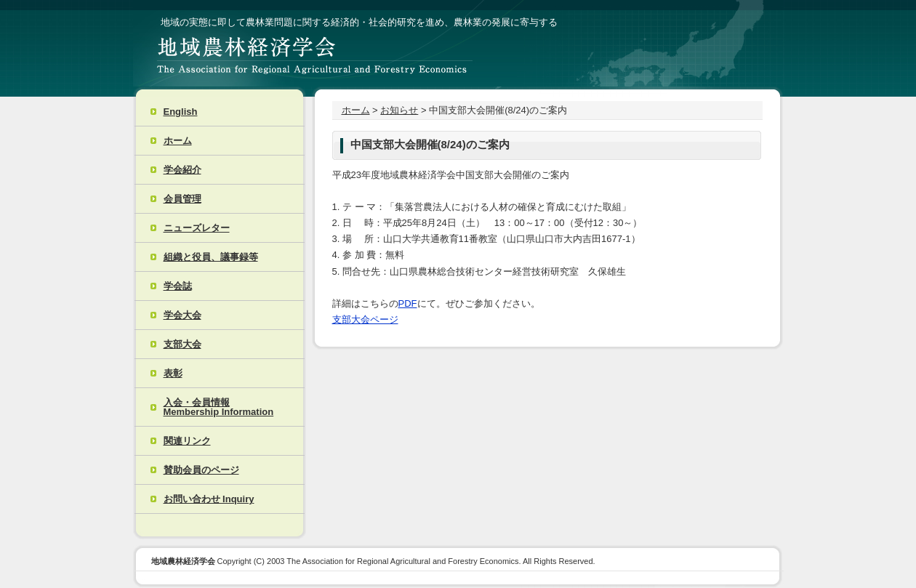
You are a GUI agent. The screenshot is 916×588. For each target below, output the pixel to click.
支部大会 (182, 344)
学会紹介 (182, 170)
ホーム (178, 141)
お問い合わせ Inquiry (209, 499)
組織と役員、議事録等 (211, 257)
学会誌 (178, 286)
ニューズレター (197, 228)
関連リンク (187, 441)
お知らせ (399, 110)
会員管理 (182, 199)
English (181, 112)
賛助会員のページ (201, 470)
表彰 (173, 373)
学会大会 (182, 315)
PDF (408, 303)
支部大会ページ (365, 319)
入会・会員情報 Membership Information (219, 407)
